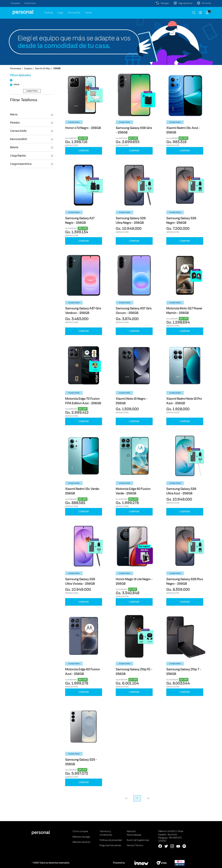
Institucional (30, 3)
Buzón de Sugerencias (138, 840)
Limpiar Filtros (32, 91)
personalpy (16, 69)
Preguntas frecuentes (110, 846)
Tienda (88, 13)
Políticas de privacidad (111, 840)
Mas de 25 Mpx (43, 69)
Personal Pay (74, 13)
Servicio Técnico (135, 846)
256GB (57, 69)
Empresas (16, 3)
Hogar (60, 13)
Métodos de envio (82, 842)
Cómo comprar (80, 832)
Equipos (28, 69)
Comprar (84, 151)
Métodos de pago (81, 837)
